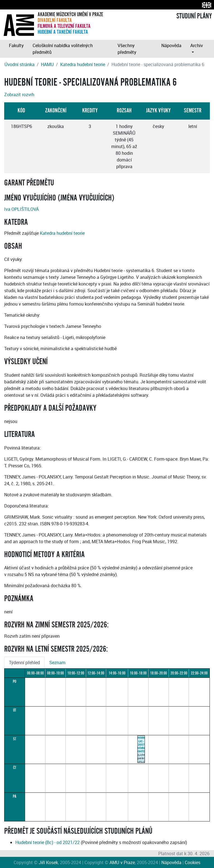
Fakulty (16, 45)
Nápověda (171, 45)
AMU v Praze (122, 862)
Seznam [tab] (57, 663)
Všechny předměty (127, 49)
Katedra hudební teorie (83, 64)
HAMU (47, 64)
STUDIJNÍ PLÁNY (194, 16)
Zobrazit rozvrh (19, 95)
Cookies (193, 862)
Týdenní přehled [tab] (24, 663)
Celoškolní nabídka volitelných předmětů (63, 49)
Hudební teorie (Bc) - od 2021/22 (48, 842)
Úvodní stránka (20, 64)
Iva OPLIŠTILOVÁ (21, 209)
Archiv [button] (197, 45)
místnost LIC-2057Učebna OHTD (143, 744)
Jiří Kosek (48, 862)
